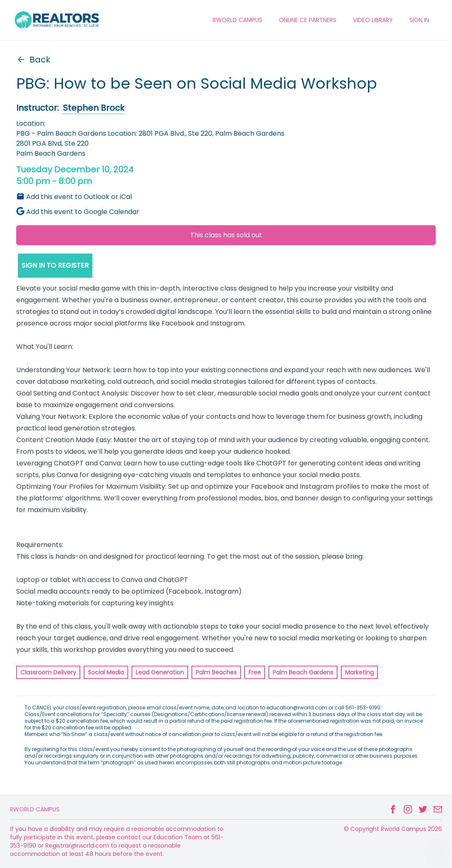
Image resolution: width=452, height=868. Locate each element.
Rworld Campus (35, 809)
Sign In (419, 20)
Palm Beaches (216, 672)
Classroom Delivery (48, 672)
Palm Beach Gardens (303, 672)
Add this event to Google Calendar (78, 212)
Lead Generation (160, 672)
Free (255, 672)
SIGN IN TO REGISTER (55, 265)
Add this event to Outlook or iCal (74, 197)
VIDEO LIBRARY (373, 20)
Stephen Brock (94, 108)
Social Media (106, 672)
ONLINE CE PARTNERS (308, 20)
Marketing (359, 672)
